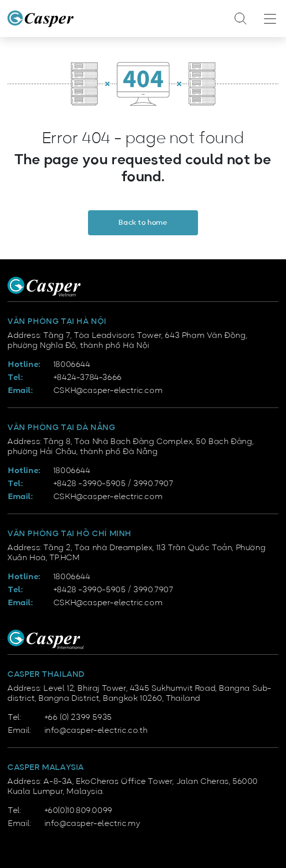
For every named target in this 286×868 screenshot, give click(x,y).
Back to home (143, 223)
